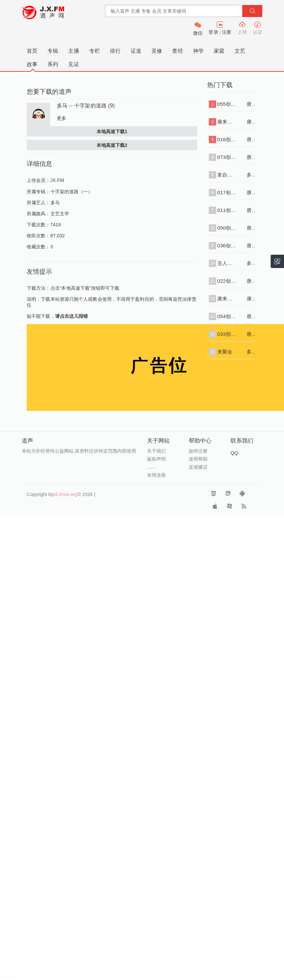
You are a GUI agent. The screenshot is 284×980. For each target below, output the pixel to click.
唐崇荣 (251, 104)
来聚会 (225, 352)
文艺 (240, 51)
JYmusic (35, 976)
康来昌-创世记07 (227, 122)
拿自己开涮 (227, 175)
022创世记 (227, 281)
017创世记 (227, 192)
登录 (213, 32)
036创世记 (227, 246)
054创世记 (227, 316)
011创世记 (227, 210)
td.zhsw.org (65, 494)
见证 (74, 64)
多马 (55, 203)
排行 (115, 51)
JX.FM (57, 180)
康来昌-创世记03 (227, 299)
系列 (53, 64)
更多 (61, 118)
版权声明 (156, 459)
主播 (74, 51)
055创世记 (227, 104)
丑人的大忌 (227, 263)
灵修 (157, 51)
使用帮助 (198, 459)
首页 (32, 51)
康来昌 (251, 122)
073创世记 (227, 157)
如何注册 (198, 451)
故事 (32, 64)
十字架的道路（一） (72, 192)
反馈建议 (198, 467)
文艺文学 (60, 214)
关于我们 (156, 451)
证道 (136, 51)
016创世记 (227, 139)
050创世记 (227, 228)
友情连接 (156, 475)
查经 (177, 51)
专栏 (95, 51)
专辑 (53, 51)
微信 (198, 33)
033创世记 (227, 334)
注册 (227, 32)
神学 (198, 51)
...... (151, 467)
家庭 (219, 51)
